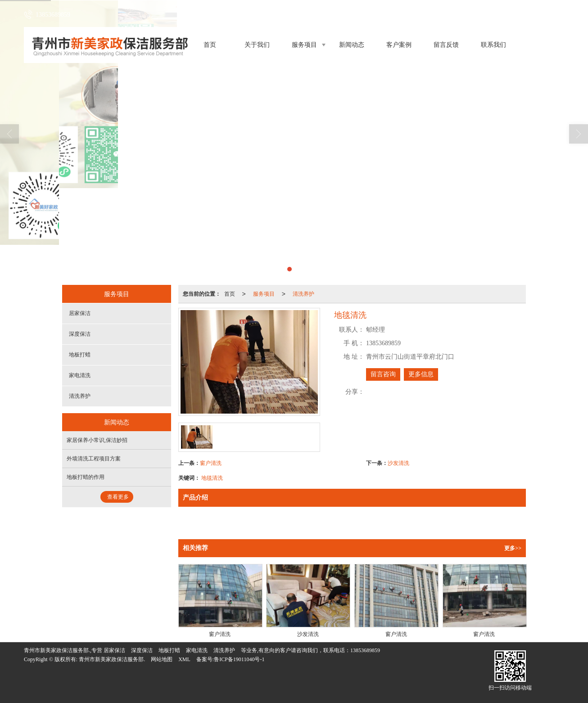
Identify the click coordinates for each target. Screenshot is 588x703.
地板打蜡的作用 (86, 477)
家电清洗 (80, 375)
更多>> (513, 548)
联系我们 (493, 45)
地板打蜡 (80, 355)
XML (184, 659)
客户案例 (399, 45)
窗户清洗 (211, 463)
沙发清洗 (398, 463)
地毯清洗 (212, 478)
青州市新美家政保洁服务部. (112, 659)
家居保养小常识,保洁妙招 (97, 440)
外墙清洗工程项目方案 (94, 459)
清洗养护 (303, 294)
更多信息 (421, 374)
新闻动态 (352, 45)
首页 (210, 45)
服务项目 (304, 45)
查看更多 (118, 497)
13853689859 (365, 650)
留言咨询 (383, 374)
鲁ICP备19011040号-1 (239, 659)
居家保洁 (80, 313)
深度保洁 (80, 334)
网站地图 (162, 659)
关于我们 (257, 45)
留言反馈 (446, 45)
